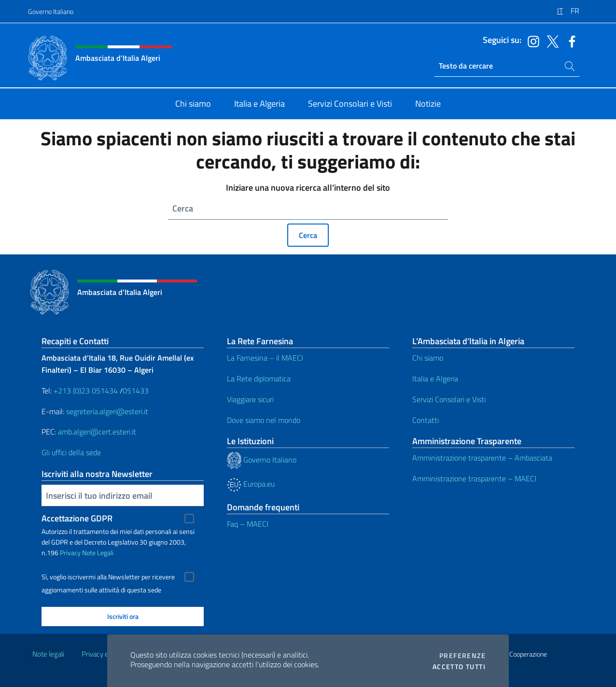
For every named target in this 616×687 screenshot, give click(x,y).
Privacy (70, 553)
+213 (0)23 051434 (86, 391)
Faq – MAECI (248, 524)
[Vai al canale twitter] (550, 41)
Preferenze (462, 656)
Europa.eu (251, 484)
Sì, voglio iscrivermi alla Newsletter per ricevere (108, 577)
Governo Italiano (51, 11)
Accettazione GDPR (77, 518)
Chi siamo (428, 358)
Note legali (48, 654)
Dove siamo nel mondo (264, 420)
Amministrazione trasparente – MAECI (474, 478)
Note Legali (98, 553)
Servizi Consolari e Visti (449, 399)
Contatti (426, 420)
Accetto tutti (459, 667)
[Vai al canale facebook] (570, 41)
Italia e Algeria (435, 379)
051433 (136, 391)
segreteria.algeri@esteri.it (107, 411)
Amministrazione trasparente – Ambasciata (482, 458)
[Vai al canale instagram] (531, 41)
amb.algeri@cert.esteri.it (97, 432)
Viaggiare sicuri (250, 399)
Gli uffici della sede (71, 452)
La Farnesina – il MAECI (265, 358)
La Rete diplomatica (259, 379)
